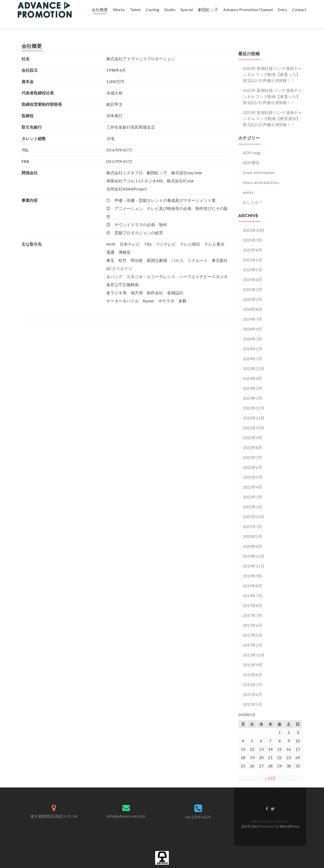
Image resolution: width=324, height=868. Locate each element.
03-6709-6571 (198, 808)
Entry (282, 9)
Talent (135, 9)
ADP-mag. (252, 144)
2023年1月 (252, 389)
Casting (153, 9)
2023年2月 (252, 379)
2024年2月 (252, 340)
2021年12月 (254, 508)
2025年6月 (252, 251)
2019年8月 (252, 577)
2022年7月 (252, 448)
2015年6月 (252, 686)
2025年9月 (252, 231)
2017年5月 (252, 626)
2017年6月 (252, 616)
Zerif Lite (250, 817)
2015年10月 (254, 646)
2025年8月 (252, 241)
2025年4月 (252, 271)
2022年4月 (252, 478)
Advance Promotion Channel (248, 9)
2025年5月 (252, 261)
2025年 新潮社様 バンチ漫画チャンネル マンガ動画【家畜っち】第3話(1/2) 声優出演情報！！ (272, 88)
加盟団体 (162, 865)
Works (119, 9)
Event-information (259, 163)
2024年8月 (252, 300)
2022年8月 (252, 439)
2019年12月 (254, 547)
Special (187, 9)
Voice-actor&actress (261, 173)
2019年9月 (252, 567)
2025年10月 (254, 221)
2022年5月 (252, 468)
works (248, 183)
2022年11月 (254, 409)
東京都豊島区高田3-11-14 (54, 807)
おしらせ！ (253, 193)
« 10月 (270, 769)
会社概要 (100, 9)
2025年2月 (252, 290)
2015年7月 (252, 676)
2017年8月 (252, 597)
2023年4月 (252, 369)
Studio (170, 9)
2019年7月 (252, 587)
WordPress (290, 817)
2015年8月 (252, 666)
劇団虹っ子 (208, 9)
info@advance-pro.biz (126, 807)
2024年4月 (252, 320)
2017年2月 (252, 636)
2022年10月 (254, 419)
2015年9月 (252, 656)
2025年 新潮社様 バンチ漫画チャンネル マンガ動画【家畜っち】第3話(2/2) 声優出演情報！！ (272, 65)
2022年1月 (252, 498)
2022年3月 (252, 488)
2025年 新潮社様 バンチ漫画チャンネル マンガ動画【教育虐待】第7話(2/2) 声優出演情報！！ (272, 110)
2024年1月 (252, 350)
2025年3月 (252, 281)
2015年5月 (252, 695)
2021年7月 (252, 518)
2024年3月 (252, 330)
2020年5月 (252, 527)
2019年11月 (254, 557)
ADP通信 (251, 154)
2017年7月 (252, 606)
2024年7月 (252, 310)
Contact (299, 9)
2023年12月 (254, 360)
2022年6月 (252, 458)
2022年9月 (252, 429)
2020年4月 (252, 537)
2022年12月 (254, 399)
